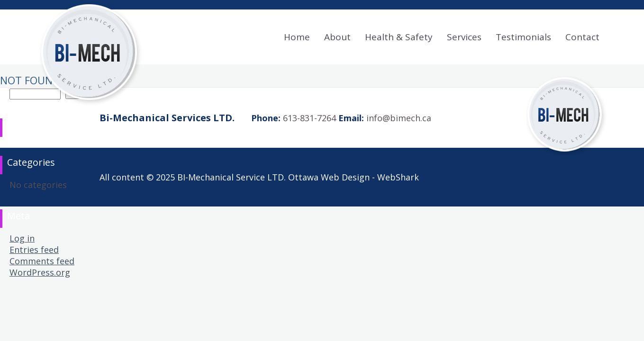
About (337, 37)
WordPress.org (40, 272)
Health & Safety (399, 37)
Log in (22, 238)
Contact (582, 37)
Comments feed (42, 261)
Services (464, 37)
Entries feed (34, 250)
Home (297, 37)
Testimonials (523, 37)
